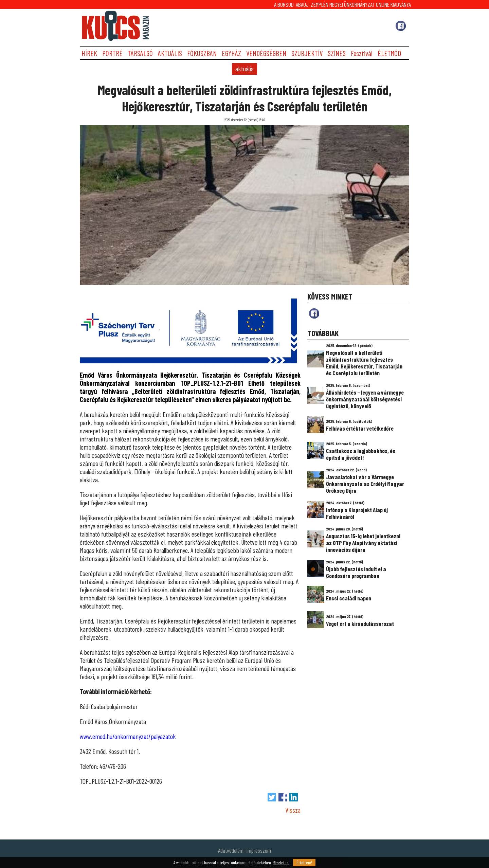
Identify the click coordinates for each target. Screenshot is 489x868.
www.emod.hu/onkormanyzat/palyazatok (128, 736)
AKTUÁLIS (170, 53)
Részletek (281, 863)
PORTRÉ (112, 53)
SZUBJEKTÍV (307, 53)
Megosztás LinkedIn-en (294, 797)
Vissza (293, 810)
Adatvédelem (231, 850)
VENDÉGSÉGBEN (266, 53)
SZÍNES (337, 53)
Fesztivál (362, 53)
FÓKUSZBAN (202, 53)
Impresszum (259, 850)
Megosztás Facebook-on (283, 797)
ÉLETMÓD (389, 53)
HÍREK (89, 53)
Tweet (272, 797)
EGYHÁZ (231, 53)
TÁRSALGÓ (140, 53)
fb (314, 313)
